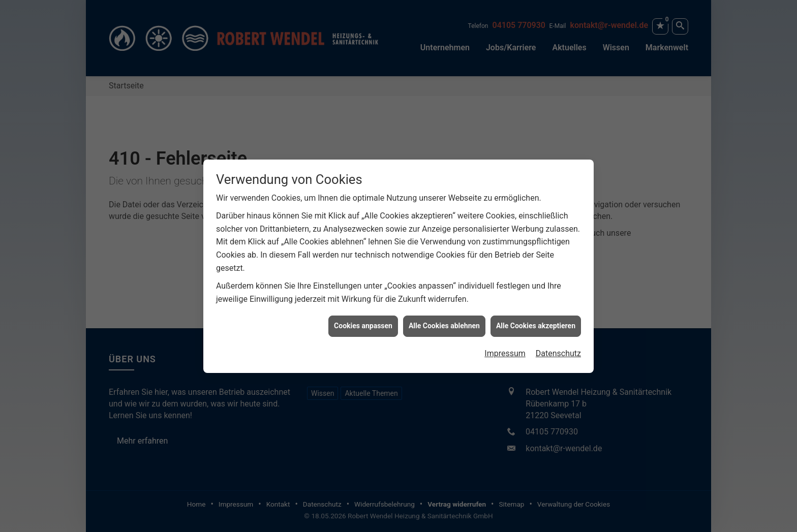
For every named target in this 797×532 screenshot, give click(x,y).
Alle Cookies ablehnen (444, 324)
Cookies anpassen (363, 324)
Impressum (505, 351)
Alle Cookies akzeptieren (536, 324)
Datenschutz (558, 351)
